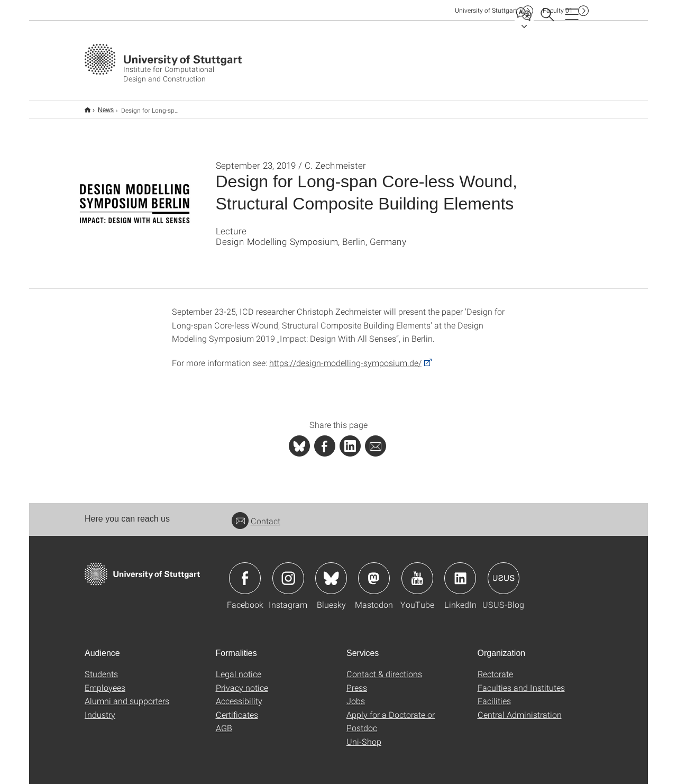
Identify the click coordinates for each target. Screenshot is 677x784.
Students (101, 667)
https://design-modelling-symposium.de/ (345, 356)
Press (357, 681)
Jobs (356, 694)
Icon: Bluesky (331, 571)
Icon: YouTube (417, 571)
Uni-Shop (364, 735)
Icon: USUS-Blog (504, 571)
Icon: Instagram (288, 571)
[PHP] (325, 439)
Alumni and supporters (127, 694)
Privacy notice (242, 681)
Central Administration (520, 708)
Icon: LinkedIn (460, 571)
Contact (256, 514)
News (100, 106)
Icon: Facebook (245, 571)
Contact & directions (384, 667)
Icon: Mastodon (374, 571)
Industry (100, 708)
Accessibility (239, 694)
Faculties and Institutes (521, 681)
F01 (558, 10)
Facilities (494, 694)
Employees (105, 681)
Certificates (237, 708)
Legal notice (239, 667)
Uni (486, 10)
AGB (224, 721)
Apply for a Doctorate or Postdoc (391, 714)
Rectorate (495, 667)
